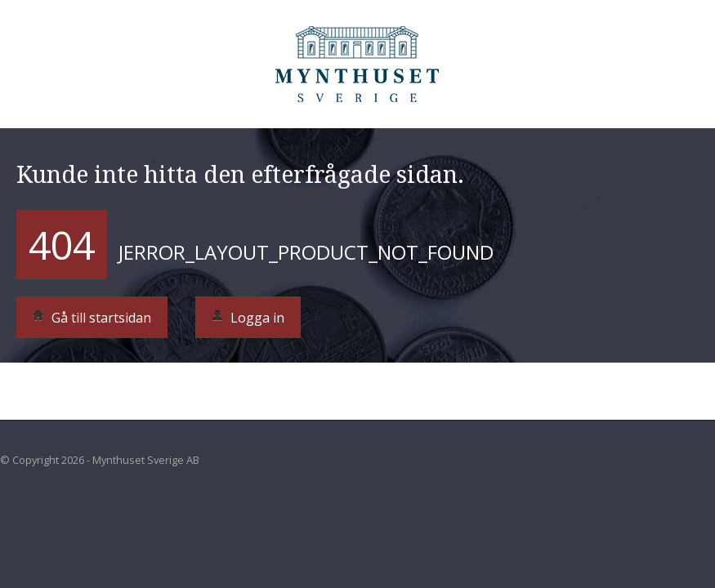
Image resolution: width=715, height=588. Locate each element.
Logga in (248, 318)
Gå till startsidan (92, 318)
